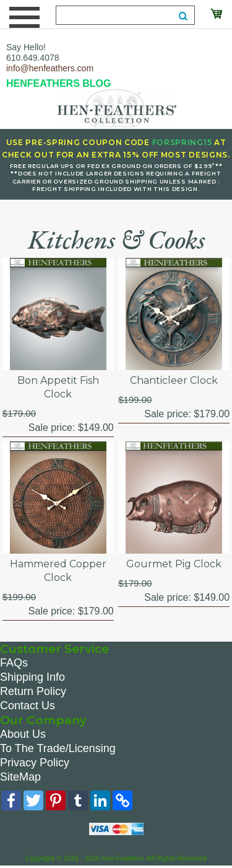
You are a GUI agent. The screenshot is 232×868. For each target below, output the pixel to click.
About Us (23, 734)
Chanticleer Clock (174, 380)
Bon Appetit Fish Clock (58, 387)
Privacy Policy (35, 763)
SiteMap (20, 777)
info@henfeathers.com (50, 68)
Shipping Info (32, 677)
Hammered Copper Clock (58, 571)
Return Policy (33, 691)
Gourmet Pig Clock (174, 564)
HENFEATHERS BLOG (58, 83)
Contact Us (28, 706)
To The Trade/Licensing (58, 748)
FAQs (14, 663)
